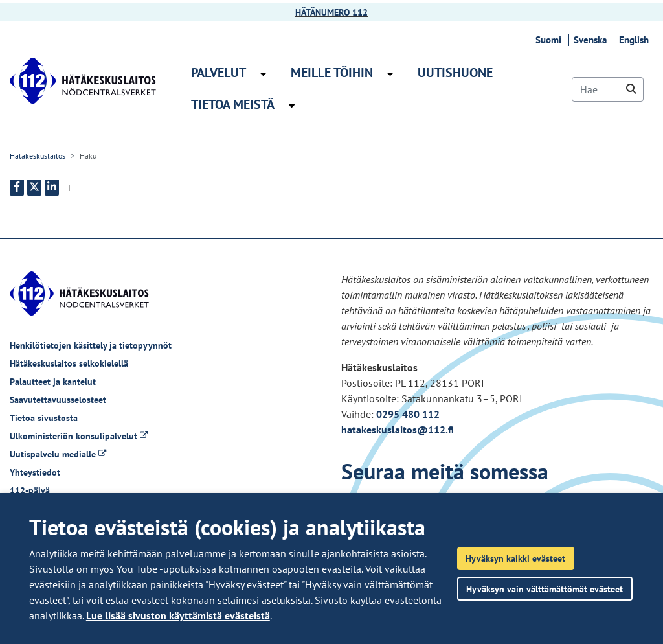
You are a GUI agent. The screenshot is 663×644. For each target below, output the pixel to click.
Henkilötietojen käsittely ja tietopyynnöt (91, 345)
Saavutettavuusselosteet (58, 400)
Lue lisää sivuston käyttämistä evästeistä (178, 615)
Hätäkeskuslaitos (38, 156)
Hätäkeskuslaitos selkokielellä (69, 363)
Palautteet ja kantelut (53, 382)
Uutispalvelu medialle (58, 454)
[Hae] (608, 89)
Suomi (550, 40)
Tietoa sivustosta (44, 418)
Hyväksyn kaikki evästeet (515, 558)
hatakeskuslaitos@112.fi (398, 430)
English (636, 40)
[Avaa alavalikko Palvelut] (263, 74)
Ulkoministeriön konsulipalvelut (79, 436)
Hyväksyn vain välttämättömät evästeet (545, 589)
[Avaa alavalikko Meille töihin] (390, 74)
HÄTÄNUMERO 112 (331, 12)
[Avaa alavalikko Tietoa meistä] (292, 106)
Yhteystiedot (35, 472)
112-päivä (30, 490)
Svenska (592, 40)
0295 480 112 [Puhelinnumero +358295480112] (408, 414)
